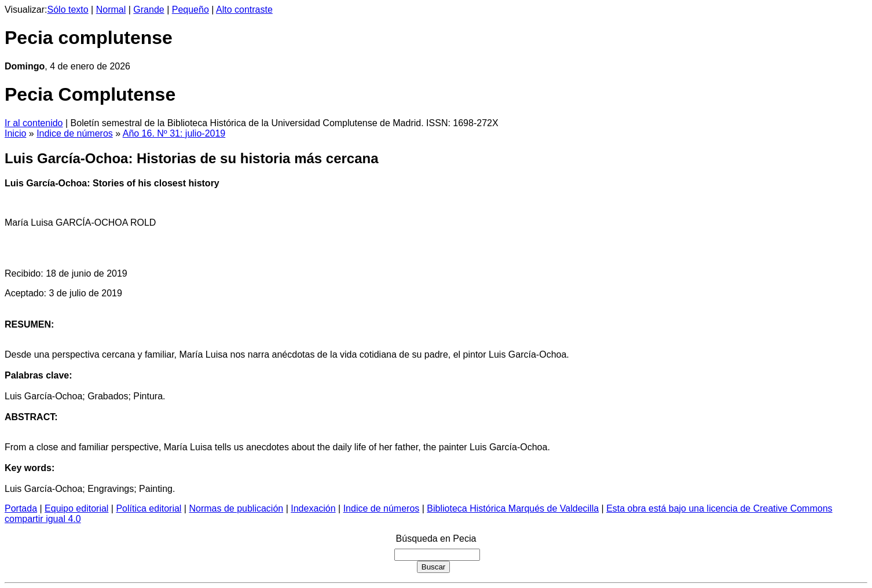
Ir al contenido (34, 123)
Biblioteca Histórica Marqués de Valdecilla (513, 508)
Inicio (15, 133)
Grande (149, 10)
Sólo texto (68, 10)
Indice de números (75, 133)
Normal (111, 10)
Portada (21, 508)
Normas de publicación (236, 508)
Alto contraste (244, 10)
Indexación (313, 508)
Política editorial (149, 508)
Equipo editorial (76, 508)
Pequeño (190, 10)
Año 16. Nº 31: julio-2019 (174, 133)
